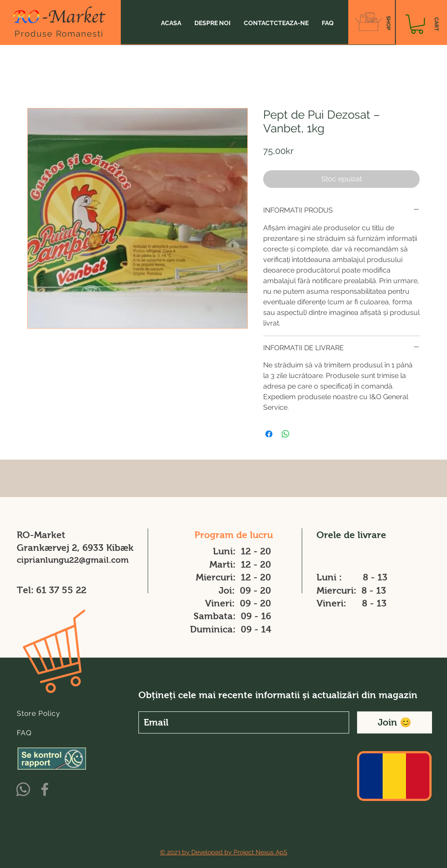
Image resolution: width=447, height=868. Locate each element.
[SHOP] (388, 23)
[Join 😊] (395, 722)
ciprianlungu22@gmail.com (73, 560)
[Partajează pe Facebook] (269, 434)
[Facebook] (45, 789)
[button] (417, 24)
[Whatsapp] (23, 789)
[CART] (436, 24)
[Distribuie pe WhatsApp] (286, 434)
